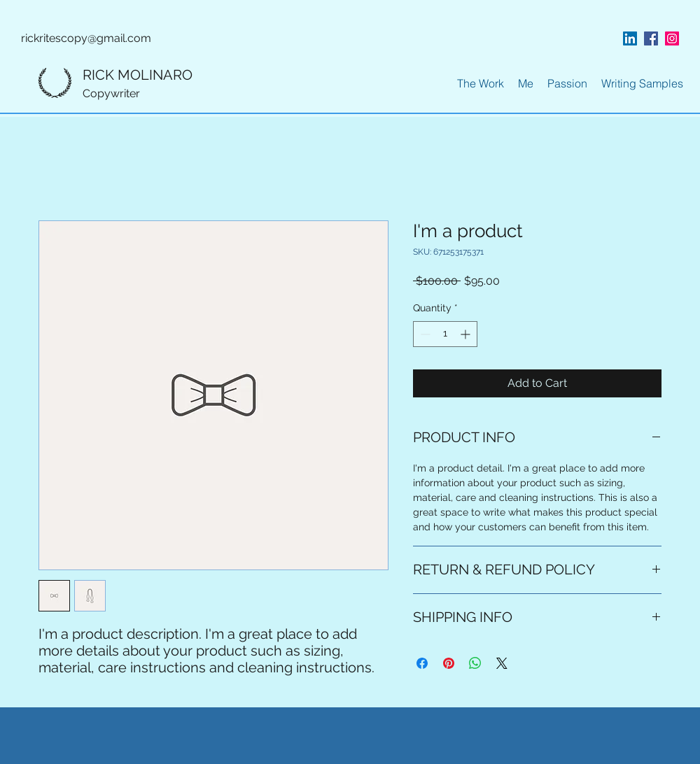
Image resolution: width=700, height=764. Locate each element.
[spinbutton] (445, 334)
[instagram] (672, 38)
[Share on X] (502, 663)
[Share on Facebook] (422, 663)
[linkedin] (630, 38)
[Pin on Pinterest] (449, 663)
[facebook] (651, 38)
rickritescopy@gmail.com (86, 38)
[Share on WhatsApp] (475, 663)
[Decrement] (424, 334)
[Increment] (467, 334)
